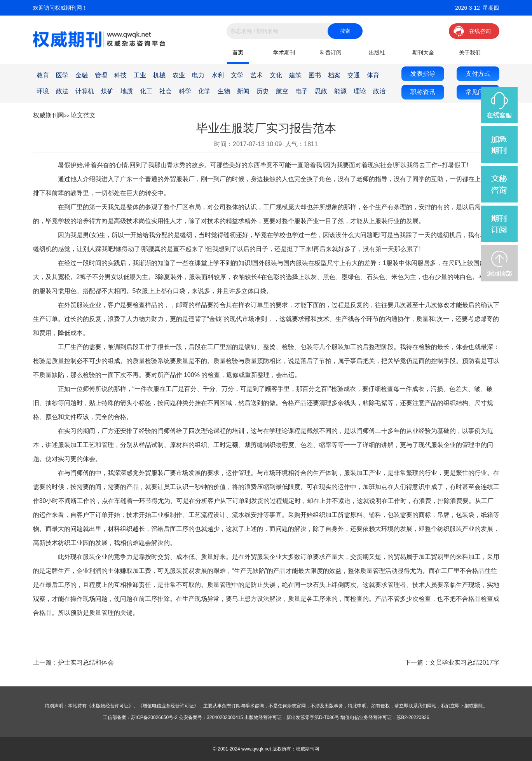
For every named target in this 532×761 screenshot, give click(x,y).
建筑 (295, 75)
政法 (62, 91)
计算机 (85, 91)
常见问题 (478, 92)
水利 (218, 75)
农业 (179, 75)
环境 (43, 91)
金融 (82, 75)
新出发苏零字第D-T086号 (313, 717)
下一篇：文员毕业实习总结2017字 (452, 662)
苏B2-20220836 (413, 717)
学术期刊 (284, 52)
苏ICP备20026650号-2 (154, 717)
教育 (43, 75)
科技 (120, 75)
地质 (127, 91)
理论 (360, 91)
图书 (315, 75)
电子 (302, 91)
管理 (101, 75)
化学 (204, 91)
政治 (379, 91)
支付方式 (478, 74)
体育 (373, 75)
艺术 (256, 75)
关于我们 (470, 52)
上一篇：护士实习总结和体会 (73, 662)
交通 (354, 75)
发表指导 (423, 74)
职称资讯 (423, 92)
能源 (340, 91)
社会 (166, 91)
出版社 (377, 52)
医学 (62, 75)
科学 (185, 91)
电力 (198, 75)
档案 (334, 75)
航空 (282, 91)
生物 (224, 91)
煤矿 (107, 91)
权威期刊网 (49, 115)
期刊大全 (423, 52)
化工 (146, 91)
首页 (238, 52)
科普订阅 (331, 52)
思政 (321, 91)
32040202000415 (225, 717)
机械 (159, 75)
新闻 (243, 91)
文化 (276, 75)
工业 (140, 75)
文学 (237, 75)
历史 (263, 91)
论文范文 (83, 115)
